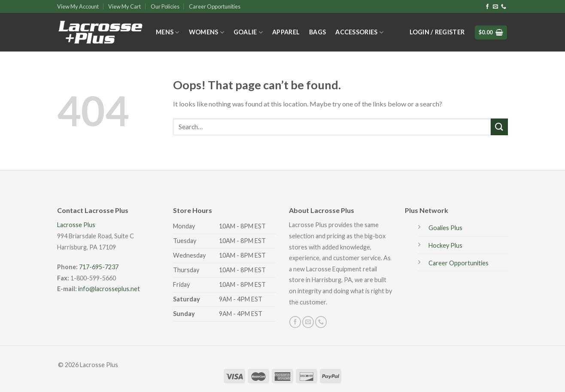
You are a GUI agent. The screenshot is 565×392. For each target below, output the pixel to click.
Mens (168, 32)
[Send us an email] (495, 7)
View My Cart (125, 6)
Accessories (359, 32)
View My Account (78, 6)
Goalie (248, 32)
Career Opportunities (215, 6)
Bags (317, 32)
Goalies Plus (445, 228)
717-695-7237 (99, 267)
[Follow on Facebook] (487, 7)
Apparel (286, 32)
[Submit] (499, 127)
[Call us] (504, 7)
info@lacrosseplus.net (109, 289)
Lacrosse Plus (76, 225)
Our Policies (165, 6)
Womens (207, 32)
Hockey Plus (445, 245)
